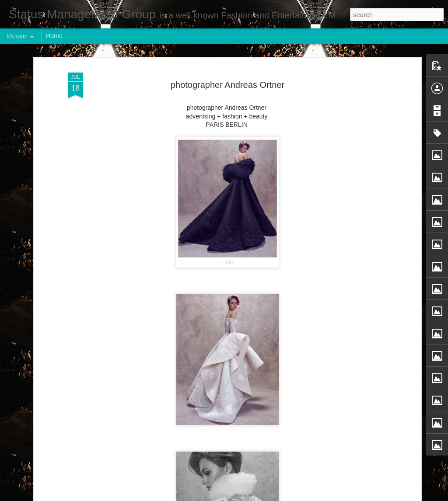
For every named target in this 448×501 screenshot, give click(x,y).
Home (54, 36)
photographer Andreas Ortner (227, 85)
